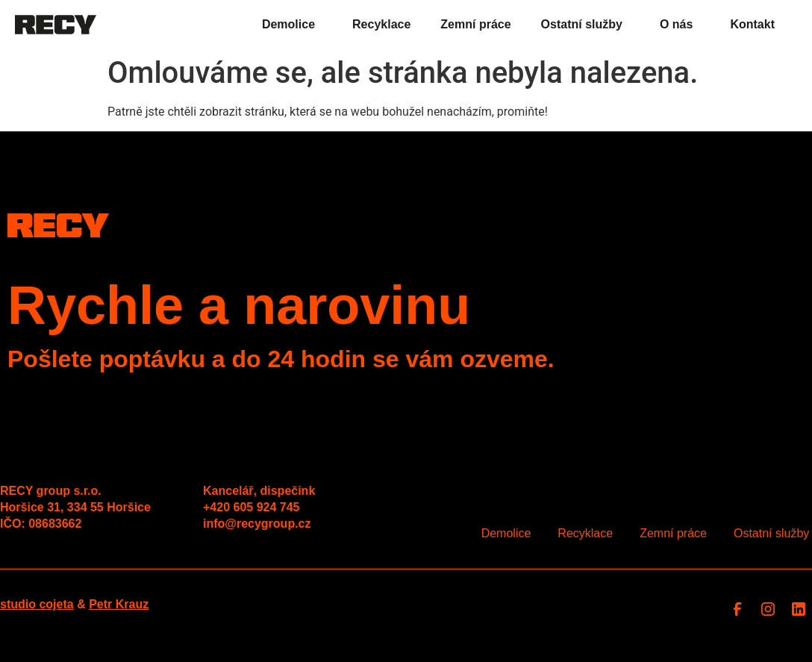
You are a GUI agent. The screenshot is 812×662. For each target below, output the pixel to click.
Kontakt (752, 24)
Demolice (292, 25)
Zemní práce (475, 24)
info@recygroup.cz (257, 524)
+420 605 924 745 (251, 507)
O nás (680, 25)
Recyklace (381, 24)
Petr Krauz (119, 604)
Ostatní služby (585, 25)
